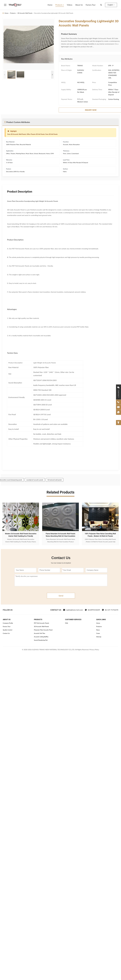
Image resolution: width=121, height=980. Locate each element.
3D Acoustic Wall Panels (25, 13)
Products (59, 5)
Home (50, 5)
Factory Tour (91, 5)
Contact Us (6, 633)
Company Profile (8, 623)
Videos (70, 5)
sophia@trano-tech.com (73, 610)
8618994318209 (92, 610)
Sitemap (99, 637)
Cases (98, 633)
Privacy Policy (94, 650)
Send (61, 596)
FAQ (67, 623)
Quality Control (8, 630)
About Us (79, 5)
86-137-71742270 (110, 610)
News (98, 630)
